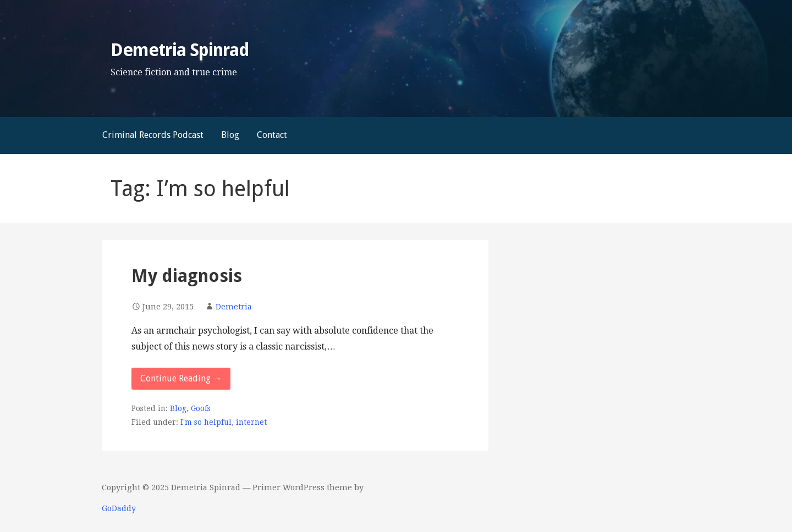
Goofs (201, 408)
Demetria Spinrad (180, 50)
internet (251, 422)
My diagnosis (187, 276)
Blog (230, 135)
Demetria (234, 307)
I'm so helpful (206, 422)
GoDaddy (119, 508)
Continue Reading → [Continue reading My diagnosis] (181, 378)
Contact (272, 135)
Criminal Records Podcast (153, 135)
